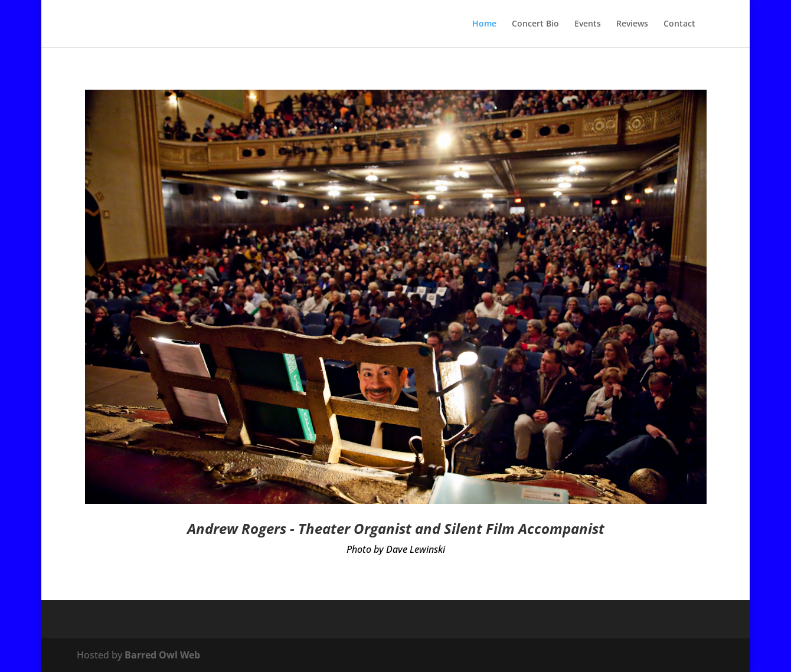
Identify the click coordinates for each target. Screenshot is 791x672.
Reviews (632, 24)
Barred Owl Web (162, 655)
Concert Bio (535, 24)
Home (484, 24)
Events (588, 24)
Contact (679, 24)
